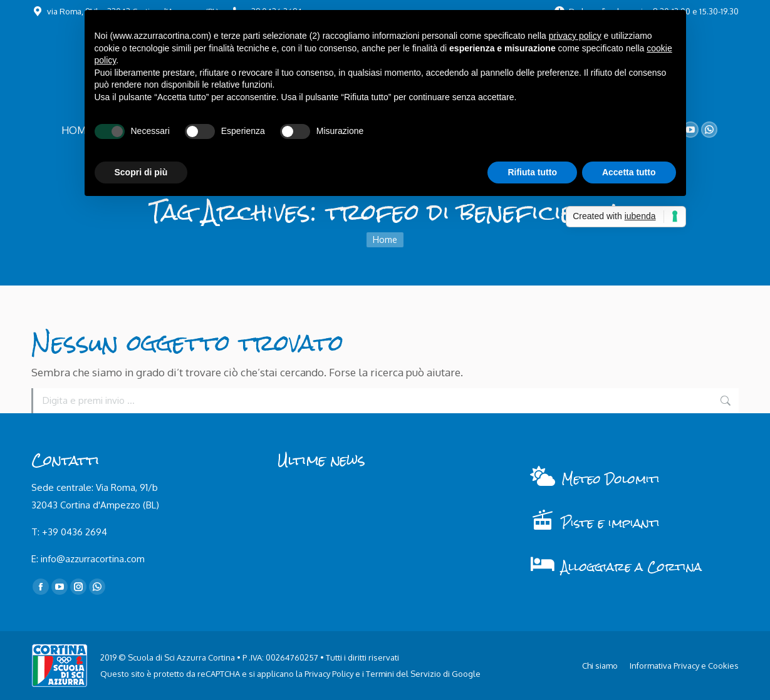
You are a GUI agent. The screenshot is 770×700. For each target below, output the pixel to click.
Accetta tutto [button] (629, 172)
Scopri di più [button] (141, 172)
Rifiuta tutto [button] (532, 172)
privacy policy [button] (575, 36)
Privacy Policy (329, 674)
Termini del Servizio (403, 674)
